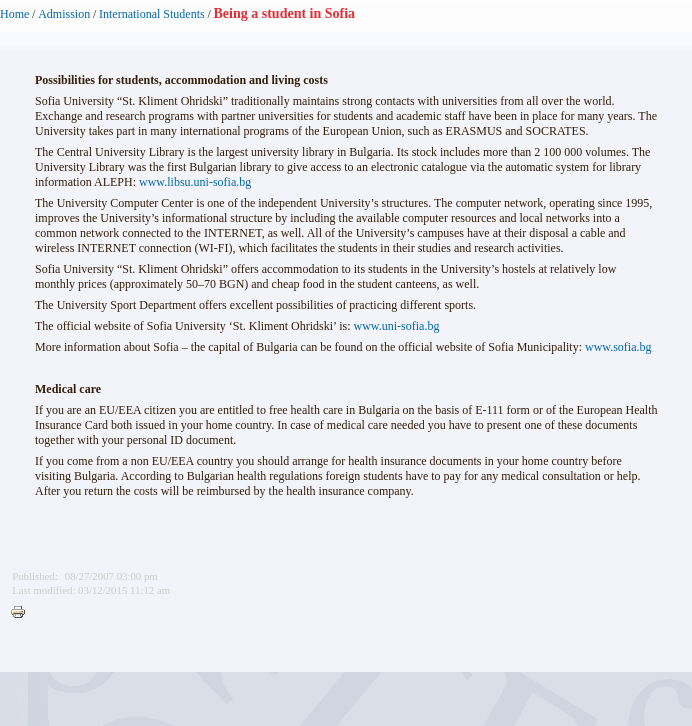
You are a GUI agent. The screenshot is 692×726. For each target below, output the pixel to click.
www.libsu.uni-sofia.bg (195, 182)
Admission (64, 14)
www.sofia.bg (618, 347)
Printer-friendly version (23, 613)
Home (14, 14)
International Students (152, 14)
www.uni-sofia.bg (397, 326)
